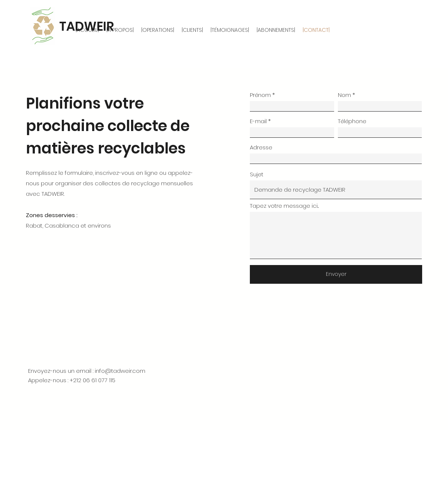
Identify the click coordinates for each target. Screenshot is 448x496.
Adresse (261, 147)
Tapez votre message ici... (284, 206)
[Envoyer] (336, 274)
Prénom (260, 95)
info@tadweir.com (120, 371)
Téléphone (352, 121)
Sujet (257, 174)
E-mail (258, 121)
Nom (344, 95)
